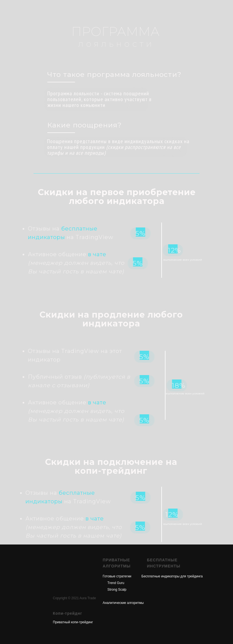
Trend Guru (116, 583)
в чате (58, 254)
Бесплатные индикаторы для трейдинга (172, 576)
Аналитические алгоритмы (123, 603)
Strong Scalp (117, 590)
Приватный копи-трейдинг (73, 622)
